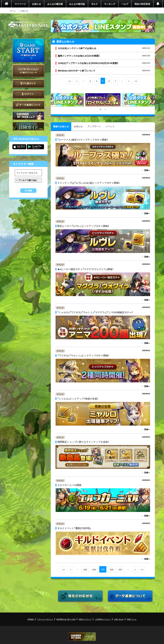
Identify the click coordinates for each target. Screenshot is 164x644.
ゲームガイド (28, 126)
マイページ (20, 4)
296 (112, 569)
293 (85, 569)
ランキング (110, 4)
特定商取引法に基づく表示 (66, 619)
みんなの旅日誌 (77, 4)
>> (136, 81)
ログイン (28, 94)
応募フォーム (132, 619)
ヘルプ (125, 4)
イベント (110, 126)
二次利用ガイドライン (103, 619)
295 (103, 569)
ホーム (13, 11)
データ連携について (28, 105)
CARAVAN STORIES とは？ (28, 116)
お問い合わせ (119, 619)
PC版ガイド (28, 83)
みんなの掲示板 (55, 4)
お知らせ (37, 4)
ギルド (94, 4)
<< (70, 81)
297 (120, 569)
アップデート (94, 126)
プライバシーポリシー (45, 619)
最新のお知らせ (61, 126)
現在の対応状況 (142, 4)
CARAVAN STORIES (82, 637)
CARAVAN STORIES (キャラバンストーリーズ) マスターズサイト (28, 25)
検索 (30, 191)
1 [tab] (100, 110)
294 (94, 569)
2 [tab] (105, 110)
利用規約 (31, 619)
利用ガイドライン (85, 619)
